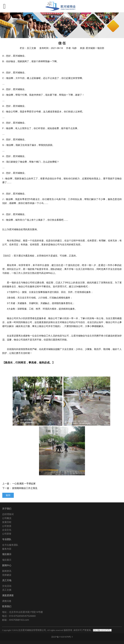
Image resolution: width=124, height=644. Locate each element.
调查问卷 (7, 601)
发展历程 (7, 522)
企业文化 (7, 530)
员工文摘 (7, 590)
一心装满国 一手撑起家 (24, 483)
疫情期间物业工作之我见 (25, 488)
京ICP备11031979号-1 (62, 637)
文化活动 (7, 586)
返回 (8, 495)
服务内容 (7, 549)
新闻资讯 (7, 571)
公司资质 (7, 526)
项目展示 (7, 560)
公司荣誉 (7, 534)
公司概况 (7, 518)
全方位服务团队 (10, 545)
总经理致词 (8, 514)
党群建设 (7, 575)
